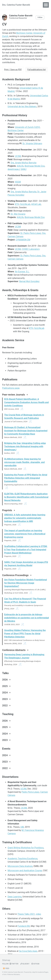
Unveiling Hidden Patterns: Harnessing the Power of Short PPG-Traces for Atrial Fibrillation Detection (25, 634)
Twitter (14, 964)
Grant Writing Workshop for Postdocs (26, 848)
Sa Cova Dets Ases (28, 951)
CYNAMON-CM (23, 240)
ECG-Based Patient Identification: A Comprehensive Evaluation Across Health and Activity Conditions (26, 402)
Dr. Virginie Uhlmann (32, 144)
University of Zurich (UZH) (27, 127)
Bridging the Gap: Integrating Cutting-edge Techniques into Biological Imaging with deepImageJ (25, 446)
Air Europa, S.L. (22, 272)
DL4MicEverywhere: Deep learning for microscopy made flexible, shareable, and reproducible (24, 462)
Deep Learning (15, 897)
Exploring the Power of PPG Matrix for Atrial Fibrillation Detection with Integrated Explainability (26, 478)
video (38, 914)
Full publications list (36, 70)
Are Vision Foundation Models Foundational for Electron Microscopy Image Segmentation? (26, 583)
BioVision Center (24, 33)
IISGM (18, 182)
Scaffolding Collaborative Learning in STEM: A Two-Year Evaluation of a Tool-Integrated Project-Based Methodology (26, 550)
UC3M (18, 156)
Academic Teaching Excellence (23, 859)
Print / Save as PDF (13, 70)
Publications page (11, 388)
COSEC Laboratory (31, 249)
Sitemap (6, 960)
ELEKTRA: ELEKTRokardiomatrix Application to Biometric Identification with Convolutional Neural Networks (26, 497)
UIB (22, 827)
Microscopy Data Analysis (20, 866)
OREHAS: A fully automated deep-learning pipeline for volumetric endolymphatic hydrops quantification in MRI (25, 518)
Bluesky (25, 964)
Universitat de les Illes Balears (22, 106)
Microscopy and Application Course (25, 871)
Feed (6, 968)
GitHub (35, 964)
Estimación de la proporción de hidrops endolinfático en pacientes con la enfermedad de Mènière (27, 618)
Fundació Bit (24, 926)
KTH (17, 204)
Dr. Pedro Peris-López (31, 233)
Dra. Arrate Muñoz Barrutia (24, 163)
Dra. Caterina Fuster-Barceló (16, 5)
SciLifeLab (25, 204)
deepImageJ (14, 169)
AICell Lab (36, 204)
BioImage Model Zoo (35, 166)
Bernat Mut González (29, 281)
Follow (40, 17)
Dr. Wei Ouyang (18, 214)
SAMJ (23, 169)
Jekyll (34, 972)
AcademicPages (43, 972)
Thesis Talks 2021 (26, 914)
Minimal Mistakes (14, 974)
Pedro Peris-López (30, 792)
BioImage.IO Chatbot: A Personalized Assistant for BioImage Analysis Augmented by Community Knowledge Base (26, 431)
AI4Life (20, 166)
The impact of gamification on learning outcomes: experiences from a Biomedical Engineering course (25, 534)
